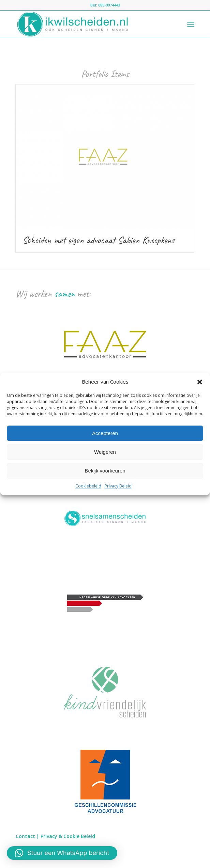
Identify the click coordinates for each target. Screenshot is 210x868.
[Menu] (191, 24)
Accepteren (105, 433)
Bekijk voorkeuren (105, 471)
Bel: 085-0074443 (105, 5)
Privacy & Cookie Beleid (68, 836)
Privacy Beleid (118, 486)
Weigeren (105, 452)
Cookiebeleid (88, 486)
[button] (200, 382)
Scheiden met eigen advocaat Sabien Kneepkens (99, 240)
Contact (25, 836)
